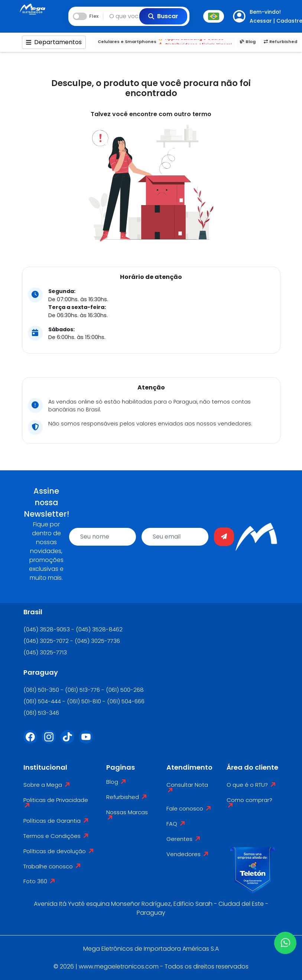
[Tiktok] (70, 741)
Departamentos (54, 42)
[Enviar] (224, 537)
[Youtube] (88, 741)
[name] (103, 537)
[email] (175, 537)
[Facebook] (33, 741)
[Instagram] (51, 741)
